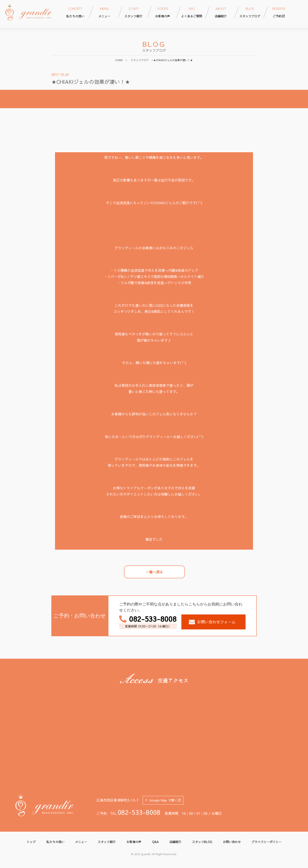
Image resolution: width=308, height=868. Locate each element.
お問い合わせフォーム (212, 622)
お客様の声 (134, 842)
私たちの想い (55, 842)
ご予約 (279, 12)
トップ (31, 842)
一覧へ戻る (154, 572)
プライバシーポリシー (267, 842)
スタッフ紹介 (107, 842)
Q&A (155, 842)
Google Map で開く (165, 800)
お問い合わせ (232, 842)
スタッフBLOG (202, 842)
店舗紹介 (175, 842)
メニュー (81, 842)
